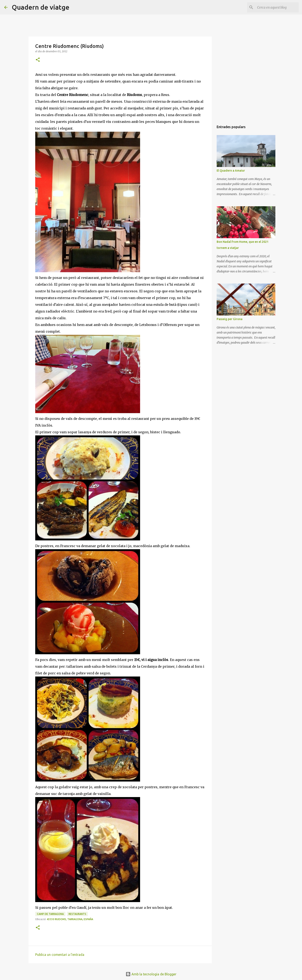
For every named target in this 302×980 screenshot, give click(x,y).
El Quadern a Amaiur (231, 171)
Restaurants (77, 914)
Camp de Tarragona (50, 914)
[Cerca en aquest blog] (277, 7)
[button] (38, 60)
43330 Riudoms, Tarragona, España (70, 919)
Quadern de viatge (41, 7)
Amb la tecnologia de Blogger (151, 974)
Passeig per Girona (230, 319)
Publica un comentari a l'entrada (60, 955)
